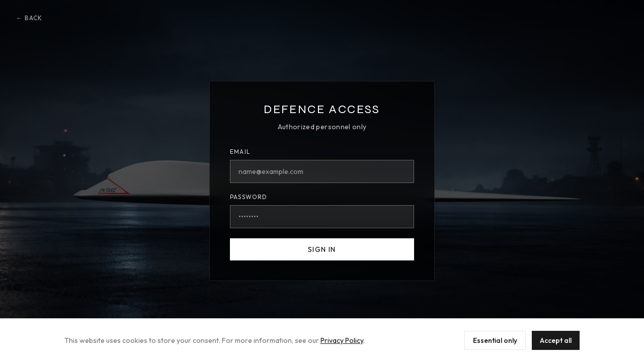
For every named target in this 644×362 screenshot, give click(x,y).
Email (240, 152)
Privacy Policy (342, 340)
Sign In (322, 249)
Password (249, 197)
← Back (29, 18)
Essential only (495, 340)
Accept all (556, 340)
